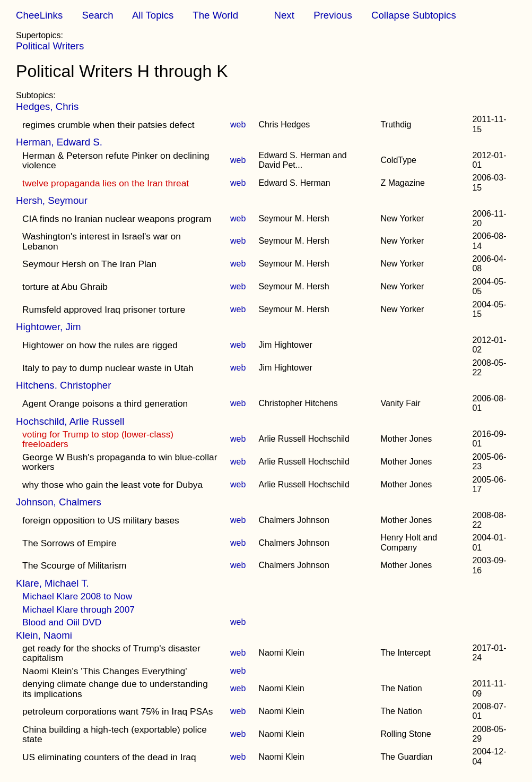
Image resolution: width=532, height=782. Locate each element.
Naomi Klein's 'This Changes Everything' (104, 671)
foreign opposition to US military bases (101, 520)
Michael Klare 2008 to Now (77, 596)
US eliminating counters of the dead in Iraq (109, 757)
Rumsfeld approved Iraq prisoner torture (104, 310)
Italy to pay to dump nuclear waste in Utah (108, 368)
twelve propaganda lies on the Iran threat (106, 183)
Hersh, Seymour (52, 200)
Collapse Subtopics (414, 15)
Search (98, 15)
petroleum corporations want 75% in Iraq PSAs (117, 711)
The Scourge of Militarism (74, 565)
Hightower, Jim (48, 327)
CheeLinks (39, 15)
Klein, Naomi (44, 635)
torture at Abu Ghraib (65, 287)
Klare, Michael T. (53, 583)
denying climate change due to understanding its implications (115, 689)
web (238, 124)
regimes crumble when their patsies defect (108, 125)
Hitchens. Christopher (63, 385)
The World (215, 15)
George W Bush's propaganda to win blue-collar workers (120, 462)
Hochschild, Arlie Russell (70, 421)
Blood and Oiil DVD (62, 622)
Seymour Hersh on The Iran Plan (89, 264)
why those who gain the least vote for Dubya (112, 485)
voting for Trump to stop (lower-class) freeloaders (98, 439)
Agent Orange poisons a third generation (105, 403)
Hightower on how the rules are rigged (100, 345)
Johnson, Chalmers (59, 502)
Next (284, 15)
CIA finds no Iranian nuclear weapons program (117, 219)
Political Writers (50, 46)
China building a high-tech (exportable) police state (115, 734)
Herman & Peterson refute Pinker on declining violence (116, 160)
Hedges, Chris (47, 106)
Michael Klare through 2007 (79, 609)
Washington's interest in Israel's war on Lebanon (102, 241)
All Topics (153, 15)
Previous (333, 15)
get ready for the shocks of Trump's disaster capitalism (111, 653)
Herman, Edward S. (59, 142)
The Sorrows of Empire (69, 543)
